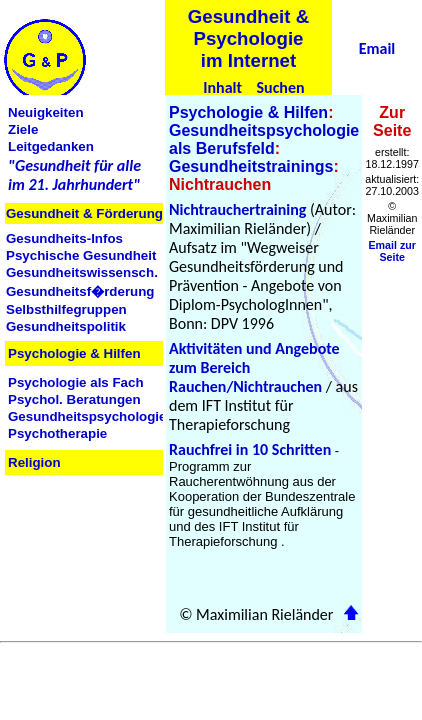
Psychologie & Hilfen (248, 112)
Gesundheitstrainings (251, 166)
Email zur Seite (392, 251)
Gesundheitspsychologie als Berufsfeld (264, 139)
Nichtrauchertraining (237, 209)
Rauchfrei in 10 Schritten (250, 449)
